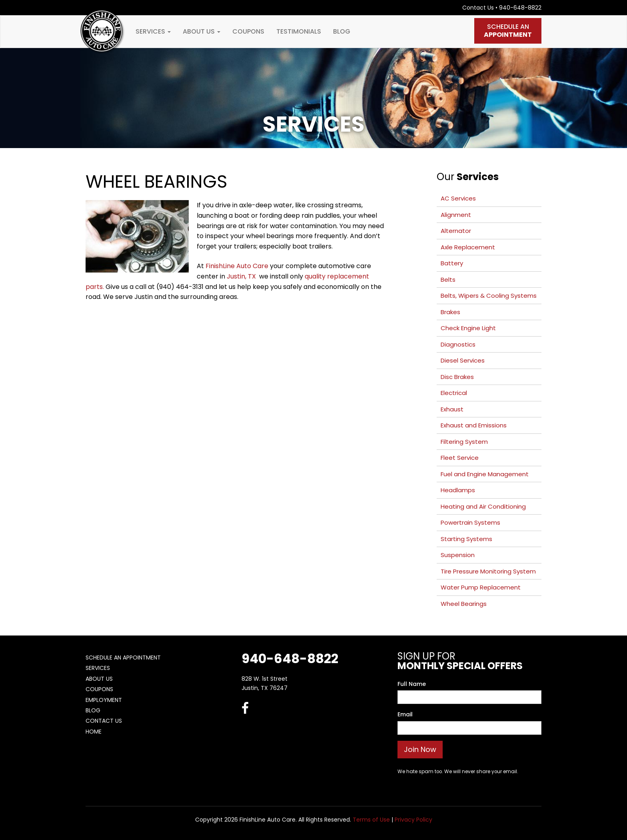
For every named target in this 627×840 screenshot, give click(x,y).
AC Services (458, 198)
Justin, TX (242, 276)
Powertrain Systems (470, 522)
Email (405, 714)
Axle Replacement (468, 247)
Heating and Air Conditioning (483, 506)
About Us (202, 31)
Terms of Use (371, 820)
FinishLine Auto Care (237, 266)
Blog (342, 31)
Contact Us (478, 8)
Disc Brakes (457, 377)
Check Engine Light (468, 328)
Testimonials (299, 31)
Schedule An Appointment (123, 658)
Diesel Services (463, 360)
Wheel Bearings (464, 604)
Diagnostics (458, 344)
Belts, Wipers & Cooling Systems (489, 296)
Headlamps (458, 490)
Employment (104, 700)
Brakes (450, 312)
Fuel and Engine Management (485, 474)
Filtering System (464, 442)
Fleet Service (460, 458)
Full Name (412, 684)
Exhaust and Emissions (474, 425)
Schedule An (508, 31)
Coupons (248, 31)
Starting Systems (466, 539)
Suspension (458, 555)
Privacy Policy (413, 820)
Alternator (456, 231)
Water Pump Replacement (481, 587)
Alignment (456, 215)
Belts (448, 280)
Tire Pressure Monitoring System (488, 571)
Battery (452, 263)
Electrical (454, 393)
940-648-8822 (520, 8)
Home (94, 732)
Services (153, 31)
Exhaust (452, 409)
